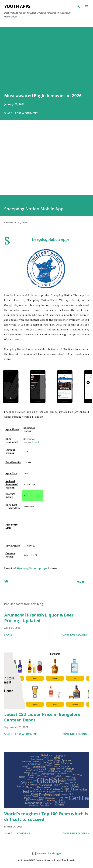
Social (54, 300)
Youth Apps (17, 6)
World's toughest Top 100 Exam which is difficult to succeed (46, 816)
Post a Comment (26, 113)
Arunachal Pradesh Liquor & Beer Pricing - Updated (39, 618)
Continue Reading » (76, 635)
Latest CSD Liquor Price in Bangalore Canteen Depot (42, 717)
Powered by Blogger (47, 853)
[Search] (78, 6)
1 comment (23, 833)
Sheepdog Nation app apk (32, 568)
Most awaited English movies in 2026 (43, 95)
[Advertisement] (46, 163)
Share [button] (8, 113)
